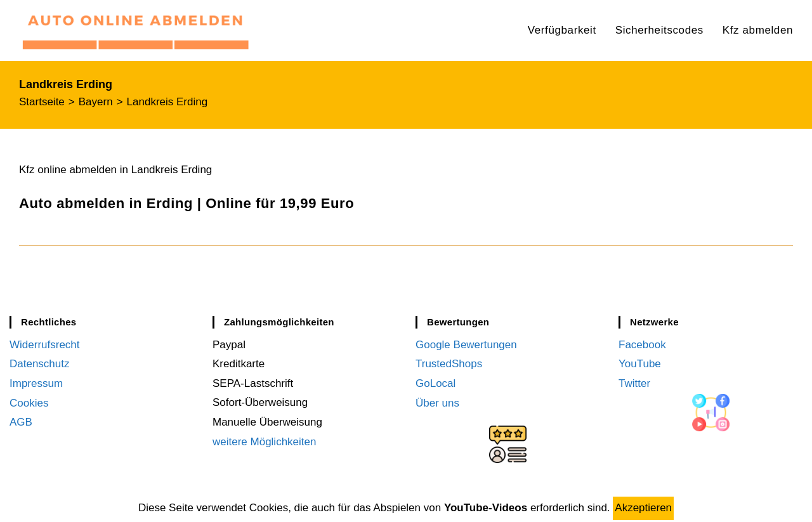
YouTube (640, 364)
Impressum (36, 383)
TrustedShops (449, 364)
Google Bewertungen (466, 345)
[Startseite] (42, 102)
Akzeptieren (643, 508)
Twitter (634, 383)
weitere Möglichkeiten (264, 442)
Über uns (437, 402)
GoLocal (435, 383)
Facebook (642, 345)
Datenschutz (40, 364)
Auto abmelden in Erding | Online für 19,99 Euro (187, 203)
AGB (21, 422)
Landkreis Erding (167, 102)
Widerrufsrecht (45, 345)
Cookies (29, 402)
